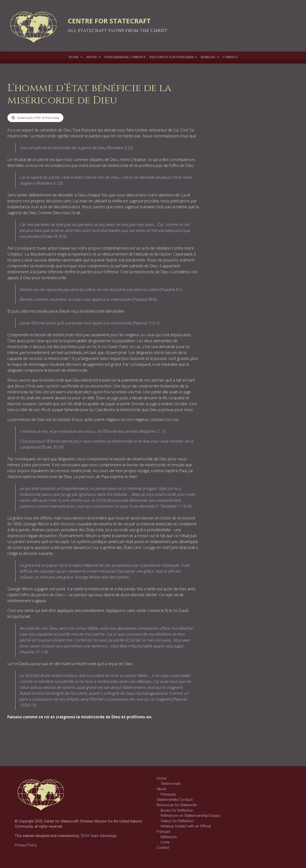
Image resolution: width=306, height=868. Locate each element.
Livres (165, 842)
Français (164, 832)
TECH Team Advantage (98, 836)
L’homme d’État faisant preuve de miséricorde (48, 747)
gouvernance (64, 730)
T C (59, 72)
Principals (168, 795)
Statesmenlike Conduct (175, 800)
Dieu (50, 730)
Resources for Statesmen (177, 805)
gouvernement (86, 730)
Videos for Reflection (177, 821)
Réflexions (21, 730)
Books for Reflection (177, 811)
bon (42, 730)
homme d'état (17, 735)
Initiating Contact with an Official (186, 826)
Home (161, 779)
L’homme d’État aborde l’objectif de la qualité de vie (154, 747)
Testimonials (171, 784)
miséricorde (38, 735)
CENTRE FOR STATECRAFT (109, 21)
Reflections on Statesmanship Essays (191, 816)
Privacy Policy (26, 845)
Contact (163, 848)
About (161, 789)
